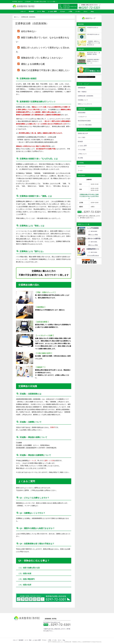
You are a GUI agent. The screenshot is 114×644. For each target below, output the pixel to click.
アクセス (63, 11)
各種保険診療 (82, 88)
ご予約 (70, 11)
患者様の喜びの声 (83, 133)
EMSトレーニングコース (85, 104)
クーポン (78, 11)
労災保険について (83, 100)
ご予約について (82, 154)
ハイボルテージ (82, 117)
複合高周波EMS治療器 (84, 121)
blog (92, 11)
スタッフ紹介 (82, 137)
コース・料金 (41, 11)
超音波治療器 (82, 113)
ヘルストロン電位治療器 (85, 125)
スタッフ (23, 11)
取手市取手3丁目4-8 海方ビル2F (52, 622)
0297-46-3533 (93, 231)
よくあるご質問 (52, 11)
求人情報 (80, 158)
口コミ (86, 11)
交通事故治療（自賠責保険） (86, 96)
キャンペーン (82, 166)
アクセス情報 (82, 150)
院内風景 (31, 11)
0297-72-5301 (93, 242)
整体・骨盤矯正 (82, 92)
